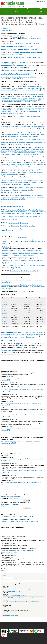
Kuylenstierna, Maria (6, 30)
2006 (2, 570)
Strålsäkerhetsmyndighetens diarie (10, 336)
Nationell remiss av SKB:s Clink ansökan (30, 334)
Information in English (18, 37)
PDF (5, 262)
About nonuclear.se (40, 12)
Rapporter (22, 338)
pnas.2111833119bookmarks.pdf (11, 615)
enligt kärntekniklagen (18, 207)
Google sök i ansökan (7, 288)
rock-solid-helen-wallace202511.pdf (12, 591)
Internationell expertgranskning (18, 373)
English (39, 2)
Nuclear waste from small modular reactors (13, 613)
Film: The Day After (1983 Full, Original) (12, 608)
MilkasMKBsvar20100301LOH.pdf (10, 192)
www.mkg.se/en (37, 38)
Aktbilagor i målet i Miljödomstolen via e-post (34, 287)
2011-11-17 (5, 242)
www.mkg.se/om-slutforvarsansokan (16, 43)
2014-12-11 (4, 309)
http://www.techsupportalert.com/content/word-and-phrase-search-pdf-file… (20, 521)
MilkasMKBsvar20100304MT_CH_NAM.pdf (15, 184)
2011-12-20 (4, 317)
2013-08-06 (4, 313)
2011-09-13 (16, 242)
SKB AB (18, 344)
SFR (6, 12)
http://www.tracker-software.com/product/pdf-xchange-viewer (17, 517)
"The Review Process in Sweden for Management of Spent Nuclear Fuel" (21, 260)
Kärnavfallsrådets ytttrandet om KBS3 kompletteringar (21, 226)
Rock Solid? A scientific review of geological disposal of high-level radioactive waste (22, 589)
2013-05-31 (24, 291)
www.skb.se (34, 205)
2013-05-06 (4, 315)
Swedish (43, 2)
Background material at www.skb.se (25, 255)
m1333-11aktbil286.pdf (19, 144)
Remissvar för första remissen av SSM (11, 277)
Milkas (17, 9)
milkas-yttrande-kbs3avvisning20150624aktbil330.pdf (21, 136)
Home (6, 9)
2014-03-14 (4, 311)
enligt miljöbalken (6, 207)
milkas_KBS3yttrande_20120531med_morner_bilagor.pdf (16, 176)
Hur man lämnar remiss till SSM (28, 333)
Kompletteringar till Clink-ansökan (10, 338)
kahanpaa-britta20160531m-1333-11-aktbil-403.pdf (30, 118)
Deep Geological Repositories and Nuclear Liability (14, 595)
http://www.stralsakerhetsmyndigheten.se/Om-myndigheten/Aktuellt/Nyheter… (21, 69)
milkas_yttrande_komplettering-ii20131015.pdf (33, 156)
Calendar (17, 12)
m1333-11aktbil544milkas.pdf (32, 90)
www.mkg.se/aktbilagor (33, 43)
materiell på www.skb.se (17, 79)
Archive (29, 9)
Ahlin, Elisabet (5, 29)
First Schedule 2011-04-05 (38, 242)
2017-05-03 (25, 240)
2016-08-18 (4, 304)
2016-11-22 (4, 302)
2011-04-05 (4, 324)
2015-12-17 (36, 240)
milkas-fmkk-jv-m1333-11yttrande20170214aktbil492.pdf (18, 102)
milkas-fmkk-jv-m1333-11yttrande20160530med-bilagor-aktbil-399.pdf (21, 128)
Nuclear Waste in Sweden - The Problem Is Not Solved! (24, 271)
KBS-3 (40, 9)
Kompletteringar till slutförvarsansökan (29, 336)
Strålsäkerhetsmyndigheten (8, 351)
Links (29, 12)
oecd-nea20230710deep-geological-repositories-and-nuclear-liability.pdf (20, 598)
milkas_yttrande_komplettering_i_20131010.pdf (25, 166)
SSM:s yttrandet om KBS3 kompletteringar (18, 223)
